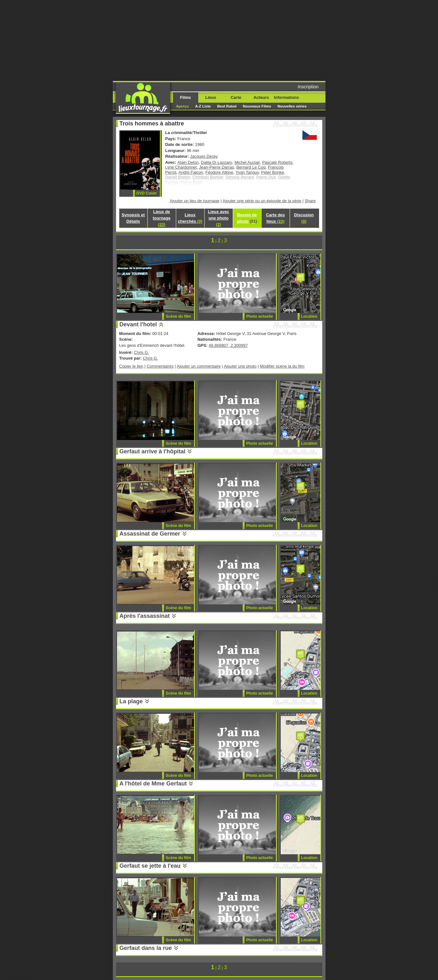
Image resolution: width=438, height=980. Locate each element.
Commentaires (160, 366)
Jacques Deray (204, 156)
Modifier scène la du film (282, 366)
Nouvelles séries (292, 106)
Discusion (304, 218)
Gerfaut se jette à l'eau (150, 866)
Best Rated (227, 106)
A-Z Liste (203, 106)
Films (185, 97)
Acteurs (261, 97)
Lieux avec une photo (218, 218)
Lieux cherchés (190, 218)
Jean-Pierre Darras (217, 167)
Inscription (308, 87)
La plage (131, 701)
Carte (236, 97)
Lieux (211, 97)
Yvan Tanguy (247, 172)
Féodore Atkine (219, 172)
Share (310, 201)
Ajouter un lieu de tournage (195, 201)
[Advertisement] (268, 40)
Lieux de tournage (162, 218)
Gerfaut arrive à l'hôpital (153, 451)
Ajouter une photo (240, 366)
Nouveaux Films (257, 106)
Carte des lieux (275, 218)
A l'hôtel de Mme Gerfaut (153, 784)
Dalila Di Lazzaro (216, 162)
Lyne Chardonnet (181, 167)
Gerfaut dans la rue (146, 948)
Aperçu (183, 106)
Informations (286, 97)
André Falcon (191, 172)
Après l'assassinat (145, 616)
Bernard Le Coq (251, 167)
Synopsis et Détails (133, 218)
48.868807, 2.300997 (228, 345)
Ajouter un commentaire (199, 366)
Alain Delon (188, 162)
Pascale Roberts (277, 162)
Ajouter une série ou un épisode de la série (262, 201)
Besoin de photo (247, 218)
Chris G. (142, 352)
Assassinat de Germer (150, 534)
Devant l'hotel (138, 324)
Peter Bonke (273, 172)
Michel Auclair (247, 162)
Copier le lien (131, 366)
